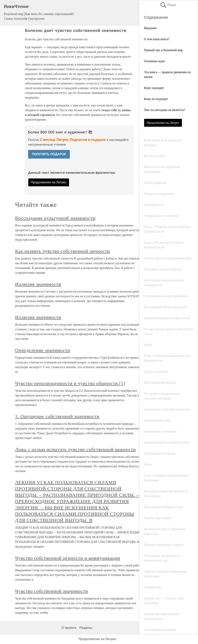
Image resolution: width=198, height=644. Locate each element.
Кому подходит (154, 88)
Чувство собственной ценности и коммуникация (68, 558)
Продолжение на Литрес (163, 123)
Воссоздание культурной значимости (55, 218)
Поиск (168, 5)
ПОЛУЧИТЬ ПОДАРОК (49, 154)
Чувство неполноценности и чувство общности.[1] (70, 383)
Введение (150, 28)
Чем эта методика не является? (164, 110)
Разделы (86, 628)
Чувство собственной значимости (52, 591)
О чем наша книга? (157, 39)
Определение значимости (43, 350)
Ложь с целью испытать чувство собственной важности (76, 449)
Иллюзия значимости (38, 284)
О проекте (69, 628)
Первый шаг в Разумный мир (163, 50)
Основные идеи (154, 61)
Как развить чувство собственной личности (63, 251)
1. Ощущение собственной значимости (57, 416)
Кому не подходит (156, 99)
